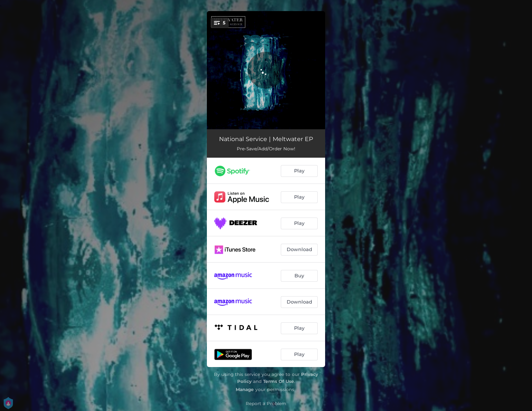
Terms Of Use (279, 381)
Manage (245, 389)
